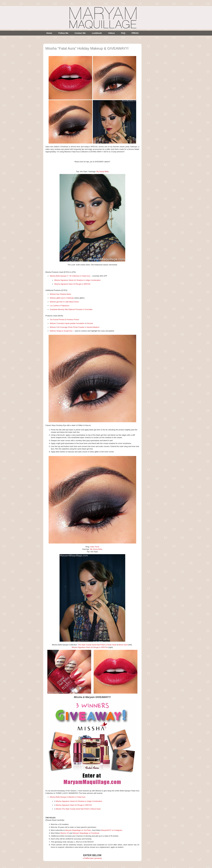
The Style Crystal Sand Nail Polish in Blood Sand (81, 809)
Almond (90, 323)
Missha (59, 809)
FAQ (123, 33)
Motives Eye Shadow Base (60, 294)
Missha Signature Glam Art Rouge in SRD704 (72, 284)
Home (49, 33)
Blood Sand (123, 645)
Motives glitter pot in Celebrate (62, 298)
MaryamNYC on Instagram (112, 830)
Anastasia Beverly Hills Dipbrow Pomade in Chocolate (71, 309)
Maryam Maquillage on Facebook (86, 833)
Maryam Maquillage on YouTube (78, 830)
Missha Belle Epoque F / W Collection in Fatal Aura (70, 276)
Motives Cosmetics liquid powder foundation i (68, 323)
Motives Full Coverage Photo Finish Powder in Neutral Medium (75, 327)
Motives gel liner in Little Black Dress (64, 302)
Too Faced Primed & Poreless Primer (64, 320)
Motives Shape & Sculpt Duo (61, 331)
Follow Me (63, 33)
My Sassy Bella (102, 171)
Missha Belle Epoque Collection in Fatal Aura (68, 797)
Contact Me (80, 33)
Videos (111, 33)
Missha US (65, 833)
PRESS (135, 33)
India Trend (95, 547)
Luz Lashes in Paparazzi (60, 306)
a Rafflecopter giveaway (92, 858)
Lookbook (97, 33)
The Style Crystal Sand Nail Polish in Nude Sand (97, 645)
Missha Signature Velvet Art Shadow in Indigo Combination (78, 280)
